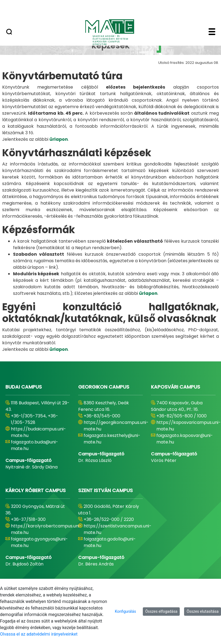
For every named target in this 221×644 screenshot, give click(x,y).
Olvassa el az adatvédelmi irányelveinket (39, 634)
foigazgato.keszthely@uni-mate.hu (112, 439)
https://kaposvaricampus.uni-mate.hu (189, 426)
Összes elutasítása (203, 611)
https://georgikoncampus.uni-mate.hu (116, 426)
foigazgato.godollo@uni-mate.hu (110, 542)
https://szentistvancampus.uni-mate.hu (118, 529)
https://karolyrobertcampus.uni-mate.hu (46, 529)
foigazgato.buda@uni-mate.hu (34, 445)
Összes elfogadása (161, 611)
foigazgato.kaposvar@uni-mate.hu (185, 439)
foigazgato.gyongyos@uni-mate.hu (39, 542)
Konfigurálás (125, 611)
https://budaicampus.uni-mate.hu (38, 432)
